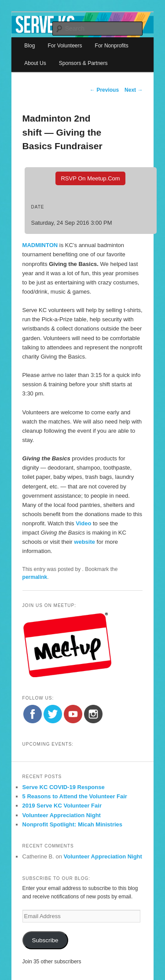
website (85, 542)
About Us (35, 63)
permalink (35, 577)
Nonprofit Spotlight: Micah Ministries (73, 824)
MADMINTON (40, 245)
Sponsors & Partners (83, 63)
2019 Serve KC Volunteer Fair (62, 806)
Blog (29, 46)
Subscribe (45, 940)
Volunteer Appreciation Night (62, 815)
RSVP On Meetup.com (90, 178)
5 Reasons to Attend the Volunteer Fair (75, 796)
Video (83, 523)
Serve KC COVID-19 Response (64, 787)
